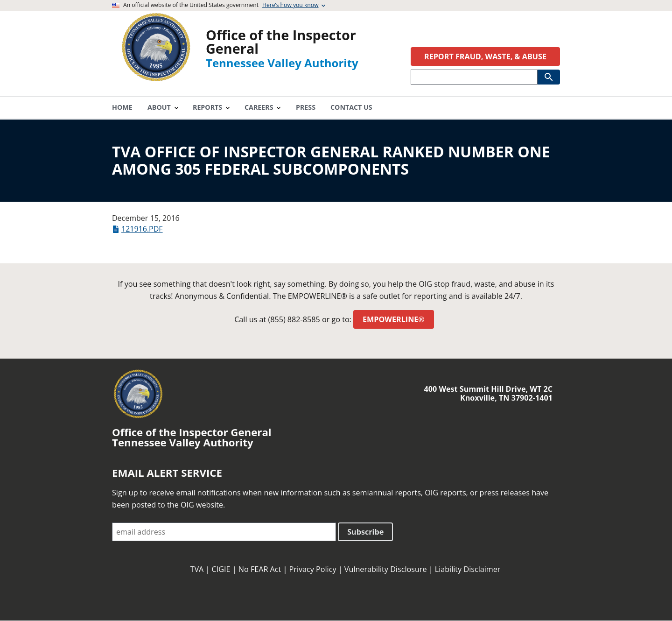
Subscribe (365, 532)
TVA (197, 569)
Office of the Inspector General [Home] (281, 42)
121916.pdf (142, 229)
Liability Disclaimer (468, 569)
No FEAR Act (260, 569)
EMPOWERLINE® (394, 319)
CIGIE (221, 569)
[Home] (156, 78)
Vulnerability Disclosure (386, 569)
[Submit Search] (549, 77)
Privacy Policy (313, 569)
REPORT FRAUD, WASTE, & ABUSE (485, 56)
